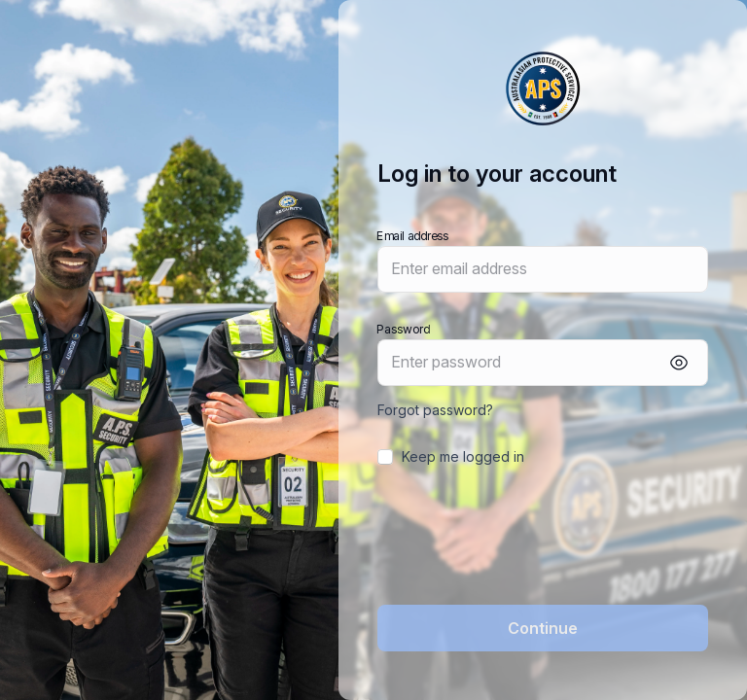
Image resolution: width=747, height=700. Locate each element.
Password (403, 328)
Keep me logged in (463, 456)
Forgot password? (435, 410)
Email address (412, 235)
